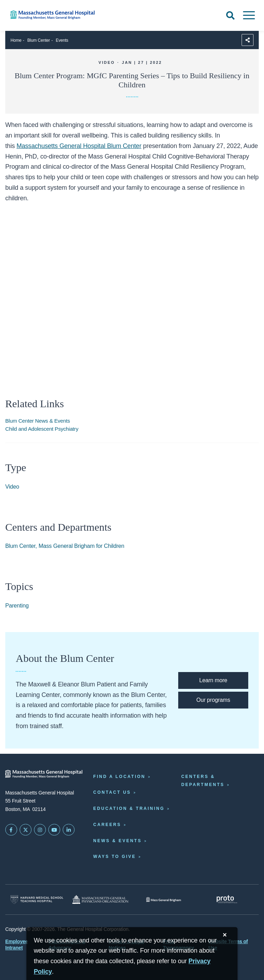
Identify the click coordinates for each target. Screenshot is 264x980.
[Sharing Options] (248, 40)
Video (12, 487)
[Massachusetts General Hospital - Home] (44, 774)
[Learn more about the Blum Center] (213, 680)
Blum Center (39, 40)
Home (16, 40)
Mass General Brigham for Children (81, 546)
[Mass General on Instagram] (40, 830)
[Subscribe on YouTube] (54, 830)
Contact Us (112, 792)
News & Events (117, 841)
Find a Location (119, 777)
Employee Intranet (17, 945)
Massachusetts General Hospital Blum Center (79, 146)
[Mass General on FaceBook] (11, 830)
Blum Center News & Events (38, 421)
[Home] (55, 15)
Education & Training (129, 808)
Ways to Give (114, 857)
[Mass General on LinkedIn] (69, 830)
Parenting (17, 606)
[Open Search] (230, 15)
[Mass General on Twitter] (26, 830)
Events (62, 40)
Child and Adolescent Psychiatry (42, 429)
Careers (107, 825)
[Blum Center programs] (213, 700)
